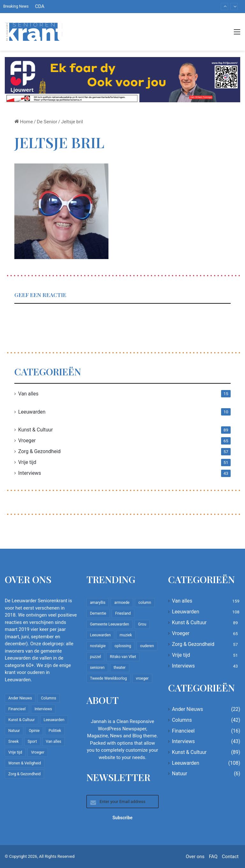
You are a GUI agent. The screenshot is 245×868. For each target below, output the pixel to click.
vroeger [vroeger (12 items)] (142, 678)
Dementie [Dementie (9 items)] (98, 613)
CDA (40, 6)
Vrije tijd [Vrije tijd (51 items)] (15, 752)
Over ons (195, 857)
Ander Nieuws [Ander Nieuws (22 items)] (20, 698)
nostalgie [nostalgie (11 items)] (98, 646)
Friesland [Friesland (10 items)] (123, 613)
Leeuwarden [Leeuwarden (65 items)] (100, 635)
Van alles (28, 394)
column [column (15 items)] (145, 603)
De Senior (47, 122)
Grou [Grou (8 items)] (142, 624)
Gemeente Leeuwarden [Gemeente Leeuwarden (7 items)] (110, 624)
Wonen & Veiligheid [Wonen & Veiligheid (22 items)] (25, 763)
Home (24, 122)
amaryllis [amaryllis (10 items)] (98, 603)
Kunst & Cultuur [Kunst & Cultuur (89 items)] (22, 720)
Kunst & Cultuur (36, 430)
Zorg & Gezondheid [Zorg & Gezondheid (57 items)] (24, 774)
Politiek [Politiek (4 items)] (55, 731)
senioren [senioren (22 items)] (97, 668)
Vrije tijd (27, 462)
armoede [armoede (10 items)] (122, 603)
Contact (230, 857)
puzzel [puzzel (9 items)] (95, 657)
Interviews (30, 473)
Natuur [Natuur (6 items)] (14, 731)
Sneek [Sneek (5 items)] (14, 741)
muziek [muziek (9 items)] (126, 635)
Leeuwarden (32, 412)
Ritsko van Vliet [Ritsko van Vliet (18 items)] (123, 657)
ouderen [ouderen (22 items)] (147, 646)
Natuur (180, 774)
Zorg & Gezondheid (39, 451)
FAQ (213, 857)
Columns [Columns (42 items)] (48, 698)
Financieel (183, 731)
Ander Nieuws (188, 709)
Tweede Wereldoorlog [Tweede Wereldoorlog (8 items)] (108, 678)
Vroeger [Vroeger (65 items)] (38, 752)
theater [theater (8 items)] (120, 668)
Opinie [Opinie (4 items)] (34, 731)
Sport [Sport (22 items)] (32, 741)
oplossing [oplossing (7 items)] (123, 646)
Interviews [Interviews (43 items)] (43, 709)
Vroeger (27, 441)
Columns (182, 720)
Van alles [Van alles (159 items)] (54, 741)
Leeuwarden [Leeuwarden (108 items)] (54, 720)
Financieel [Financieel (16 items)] (17, 709)
